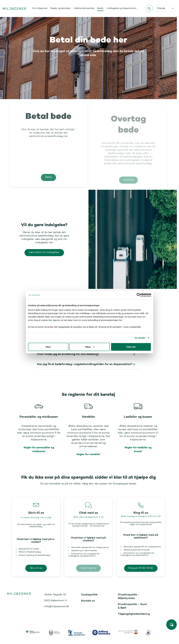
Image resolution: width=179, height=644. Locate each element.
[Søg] (149, 8)
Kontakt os (88, 601)
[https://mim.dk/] (33, 633)
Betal (48, 181)
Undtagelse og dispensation (121, 8)
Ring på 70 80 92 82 (141, 568)
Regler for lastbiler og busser (138, 450)
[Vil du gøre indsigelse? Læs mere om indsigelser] (133, 239)
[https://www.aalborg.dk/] (101, 633)
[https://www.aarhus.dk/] (55, 633)
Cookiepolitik (89, 595)
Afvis (47, 366)
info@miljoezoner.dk (57, 607)
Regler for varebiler (88, 454)
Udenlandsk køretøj (84, 8)
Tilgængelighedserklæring (134, 614)
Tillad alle (132, 366)
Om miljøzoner (40, 8)
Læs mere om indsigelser (44, 252)
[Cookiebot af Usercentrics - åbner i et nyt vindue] (140, 314)
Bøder (100, 8)
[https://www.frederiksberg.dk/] (128, 632)
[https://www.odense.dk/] (76, 633)
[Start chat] (172, 625)
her (150, 336)
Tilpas (90, 366)
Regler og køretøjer (60, 8)
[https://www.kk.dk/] (148, 633)
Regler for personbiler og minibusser (39, 450)
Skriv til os (36, 568)
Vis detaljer (142, 357)
